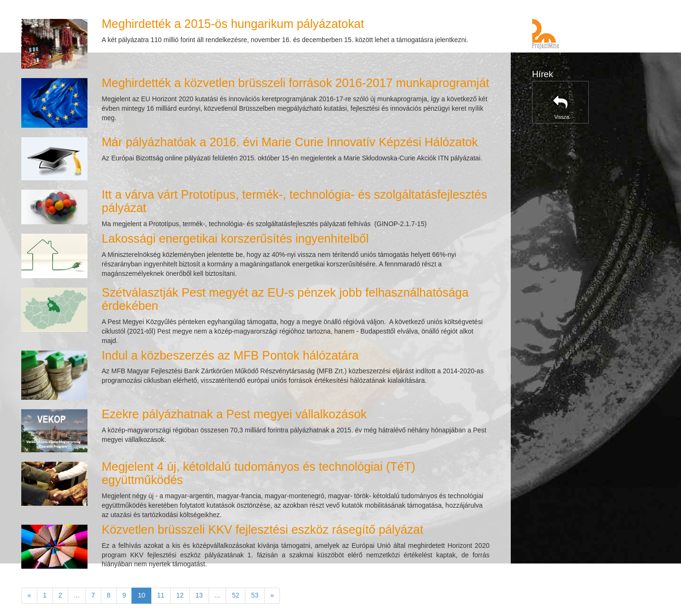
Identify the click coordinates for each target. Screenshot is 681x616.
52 (236, 595)
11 (161, 595)
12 (180, 595)
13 (199, 595)
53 (255, 595)
